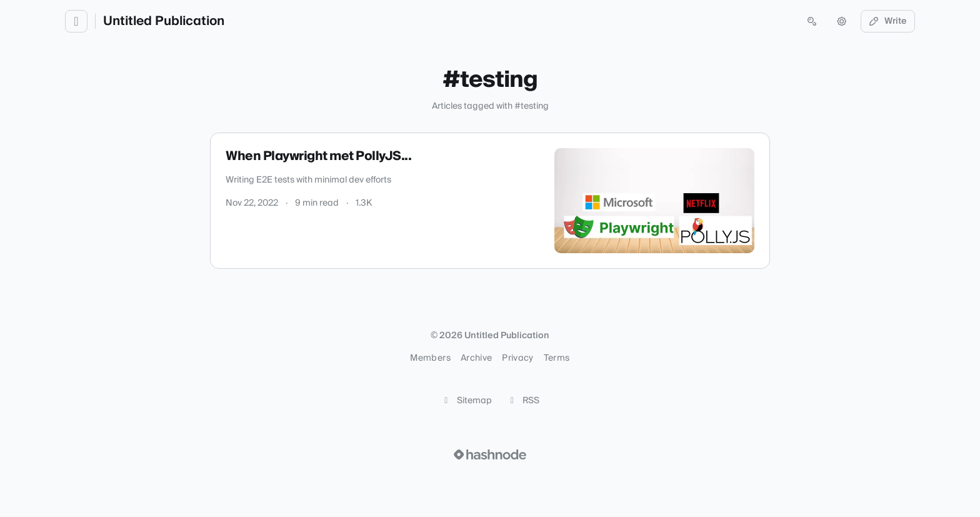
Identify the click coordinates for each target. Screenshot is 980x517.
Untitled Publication (164, 21)
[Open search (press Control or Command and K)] (812, 21)
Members (430, 358)
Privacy (517, 358)
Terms (557, 358)
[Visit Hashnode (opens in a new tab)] (490, 454)
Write (888, 21)
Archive (476, 358)
